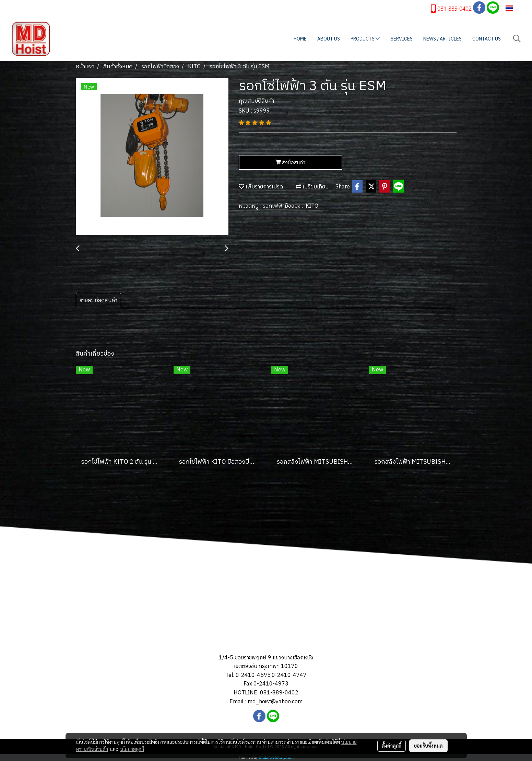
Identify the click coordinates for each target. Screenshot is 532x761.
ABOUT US (329, 39)
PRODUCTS (365, 39)
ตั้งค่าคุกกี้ (392, 746)
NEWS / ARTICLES (442, 39)
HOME (300, 39)
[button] (517, 39)
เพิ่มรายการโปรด (261, 187)
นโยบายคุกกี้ (132, 749)
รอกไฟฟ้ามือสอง (282, 206)
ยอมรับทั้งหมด (428, 746)
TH (514, 8)
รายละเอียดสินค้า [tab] (98, 301)
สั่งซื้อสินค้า (290, 163)
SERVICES (402, 39)
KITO (312, 206)
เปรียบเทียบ (312, 187)
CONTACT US (487, 39)
